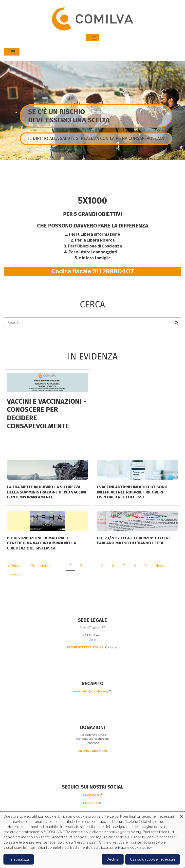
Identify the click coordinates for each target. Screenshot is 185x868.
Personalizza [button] (19, 859)
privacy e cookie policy (133, 847)
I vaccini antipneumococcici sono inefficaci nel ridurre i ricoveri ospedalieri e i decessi (132, 492)
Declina (113, 859)
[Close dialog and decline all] (181, 814)
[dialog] (92, 840)
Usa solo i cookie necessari (153, 859)
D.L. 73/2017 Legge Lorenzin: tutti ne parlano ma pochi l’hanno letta (134, 540)
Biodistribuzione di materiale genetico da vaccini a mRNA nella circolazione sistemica (41, 543)
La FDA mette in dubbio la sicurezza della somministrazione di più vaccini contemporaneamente (46, 492)
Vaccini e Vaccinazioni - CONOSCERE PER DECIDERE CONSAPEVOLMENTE (46, 414)
